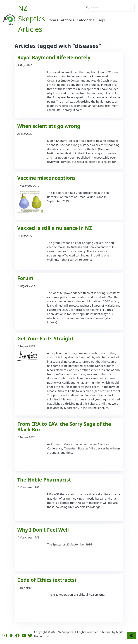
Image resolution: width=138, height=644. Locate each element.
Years (54, 20)
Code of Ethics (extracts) (47, 580)
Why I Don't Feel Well (43, 530)
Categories (86, 20)
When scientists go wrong (49, 126)
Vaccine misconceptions (46, 178)
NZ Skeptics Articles (32, 19)
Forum (25, 278)
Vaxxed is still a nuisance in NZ (55, 228)
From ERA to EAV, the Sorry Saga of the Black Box (64, 427)
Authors (67, 20)
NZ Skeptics (66, 632)
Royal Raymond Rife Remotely (54, 57)
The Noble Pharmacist (44, 480)
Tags (101, 20)
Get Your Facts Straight (45, 338)
